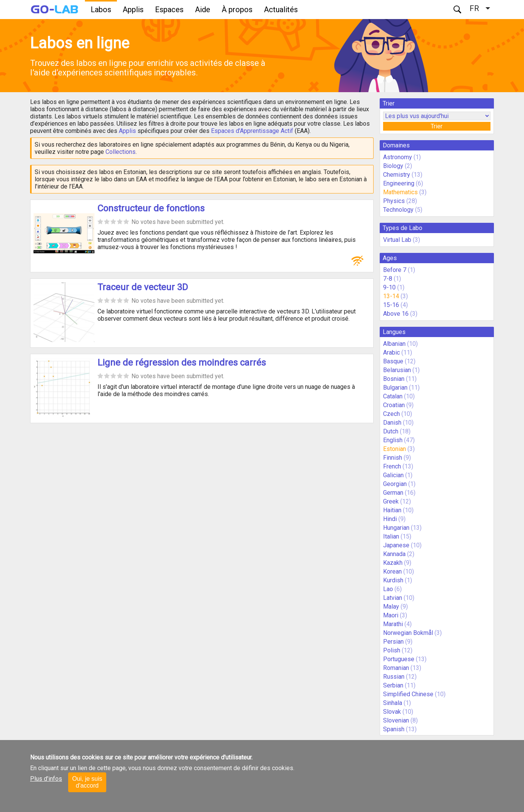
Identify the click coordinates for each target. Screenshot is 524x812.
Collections (121, 152)
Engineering (399, 183)
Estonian (395, 449)
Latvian (393, 598)
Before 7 (395, 270)
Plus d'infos (46, 779)
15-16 (391, 305)
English (393, 440)
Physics (394, 201)
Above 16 (396, 314)
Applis (133, 10)
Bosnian (394, 379)
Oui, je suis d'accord (87, 782)
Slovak (392, 712)
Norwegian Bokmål (408, 633)
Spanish (394, 729)
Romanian (396, 668)
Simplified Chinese (408, 694)
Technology (398, 210)
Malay (391, 607)
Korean (392, 571)
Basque (393, 361)
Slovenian (396, 720)
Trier (437, 126)
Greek (391, 501)
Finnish (393, 458)
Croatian (394, 405)
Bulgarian (395, 388)
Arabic (391, 352)
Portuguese (399, 659)
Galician (393, 475)
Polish (392, 650)
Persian (393, 642)
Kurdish (393, 580)
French (392, 466)
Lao (388, 589)
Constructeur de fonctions (151, 208)
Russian (394, 677)
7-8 (388, 279)
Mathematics (400, 192)
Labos (101, 10)
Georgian (395, 484)
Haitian (392, 510)
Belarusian (397, 370)
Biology (393, 166)
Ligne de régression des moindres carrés (182, 363)
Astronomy (398, 157)
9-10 (389, 287)
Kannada (394, 554)
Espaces (169, 10)
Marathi (393, 624)
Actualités (281, 10)
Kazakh (393, 563)
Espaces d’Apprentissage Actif (252, 131)
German (393, 493)
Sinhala (393, 703)
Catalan (393, 396)
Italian (391, 536)
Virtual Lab (397, 240)
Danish (392, 423)
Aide (203, 10)
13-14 (391, 296)
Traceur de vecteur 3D (143, 287)
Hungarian (396, 528)
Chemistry (397, 175)
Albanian (394, 344)
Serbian (393, 685)
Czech (391, 414)
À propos (237, 10)
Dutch (391, 431)
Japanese (396, 545)
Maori (391, 615)
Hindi (390, 519)
